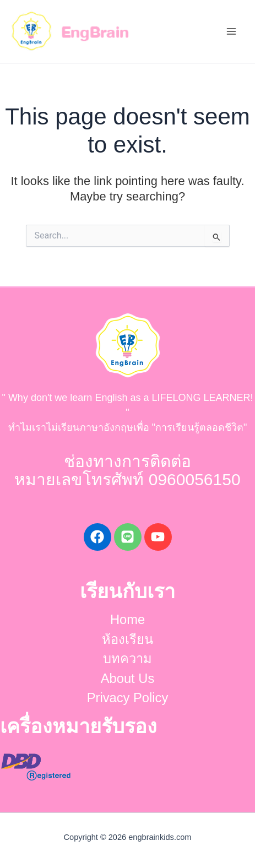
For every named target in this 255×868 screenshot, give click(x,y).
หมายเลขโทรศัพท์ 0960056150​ (127, 479)
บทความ (127, 659)
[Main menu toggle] (231, 32)
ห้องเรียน (127, 639)
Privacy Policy (128, 698)
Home (127, 620)
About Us (128, 679)
